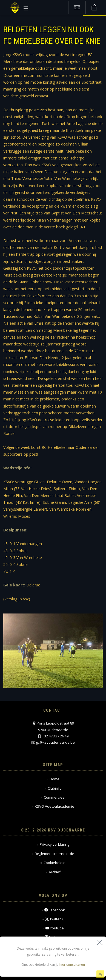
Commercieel (55, 797)
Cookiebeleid (55, 863)
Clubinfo (55, 788)
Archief (55, 872)
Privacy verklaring (55, 844)
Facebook (55, 910)
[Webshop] (94, 8)
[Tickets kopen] (77, 8)
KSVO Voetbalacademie (55, 806)
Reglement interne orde (55, 854)
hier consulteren (72, 965)
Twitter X (55, 919)
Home (55, 779)
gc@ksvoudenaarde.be (55, 742)
